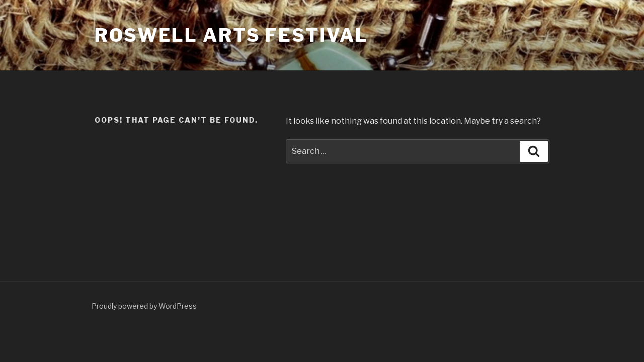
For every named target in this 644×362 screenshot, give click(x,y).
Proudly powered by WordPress (144, 306)
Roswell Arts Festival (231, 35)
